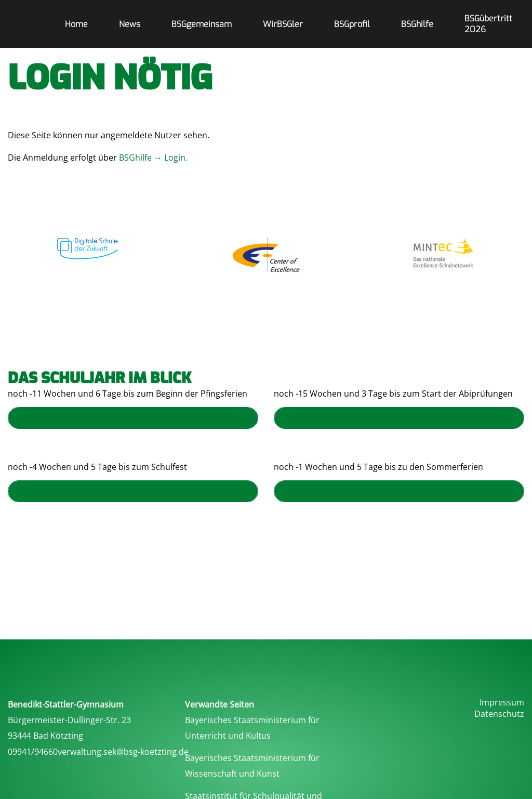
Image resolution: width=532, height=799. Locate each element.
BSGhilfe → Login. (154, 158)
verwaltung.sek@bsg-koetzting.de (123, 752)
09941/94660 (33, 752)
